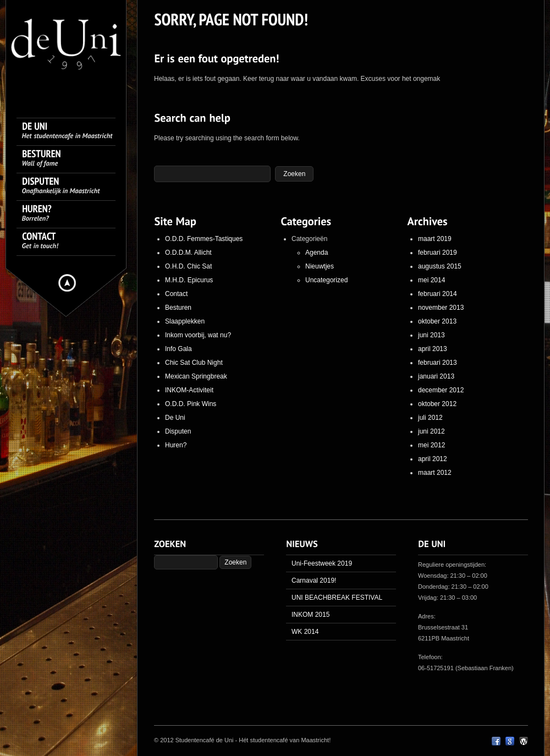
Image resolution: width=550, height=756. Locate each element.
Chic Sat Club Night (194, 363)
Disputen (178, 431)
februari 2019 (438, 253)
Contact (176, 294)
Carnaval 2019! (314, 580)
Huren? (176, 445)
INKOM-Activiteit (189, 390)
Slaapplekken (185, 321)
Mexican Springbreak (196, 376)
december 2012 (441, 390)
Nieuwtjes (320, 266)
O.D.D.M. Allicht (188, 253)
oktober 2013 (437, 321)
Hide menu (67, 283)
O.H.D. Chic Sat (188, 266)
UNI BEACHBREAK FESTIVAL (337, 598)
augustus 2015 (440, 266)
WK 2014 (305, 632)
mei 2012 (431, 445)
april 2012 (433, 459)
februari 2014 (438, 294)
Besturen (178, 308)
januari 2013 (436, 376)
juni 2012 (431, 431)
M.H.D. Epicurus (189, 280)
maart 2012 (435, 473)
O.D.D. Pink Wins (191, 404)
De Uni (175, 418)
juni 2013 (431, 335)
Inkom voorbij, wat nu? (198, 335)
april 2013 (433, 349)
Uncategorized (326, 280)
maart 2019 (435, 239)
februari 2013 (438, 363)
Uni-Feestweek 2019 (322, 563)
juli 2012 (430, 418)
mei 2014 (431, 280)
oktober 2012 (437, 404)
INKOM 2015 (310, 615)
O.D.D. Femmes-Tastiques (204, 239)
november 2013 (441, 308)
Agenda (317, 253)
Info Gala (178, 349)
